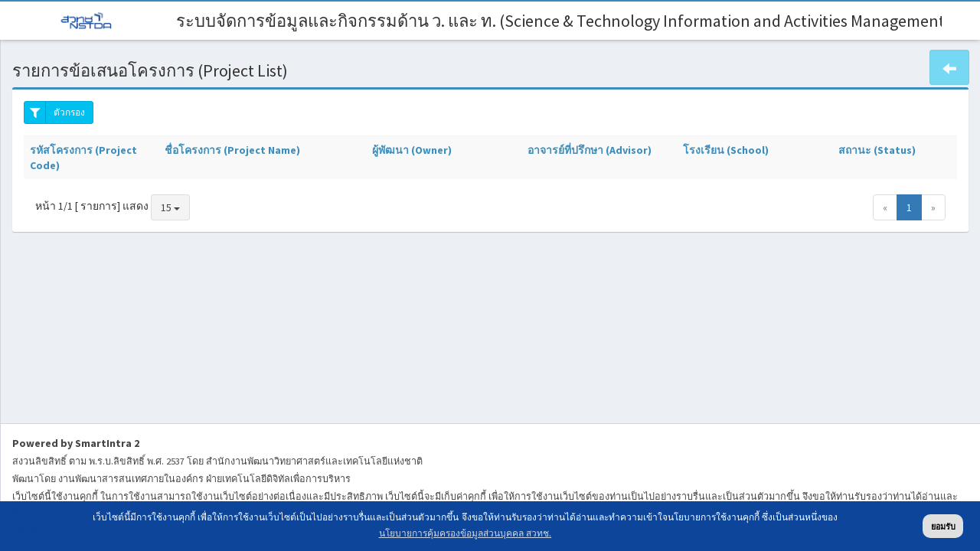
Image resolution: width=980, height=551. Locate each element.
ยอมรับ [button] (943, 527)
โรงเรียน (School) (726, 150)
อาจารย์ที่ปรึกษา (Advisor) (590, 150)
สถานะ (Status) (877, 150)
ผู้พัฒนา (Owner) (412, 150)
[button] (949, 67)
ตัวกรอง (55, 112)
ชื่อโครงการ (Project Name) (232, 150)
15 (170, 207)
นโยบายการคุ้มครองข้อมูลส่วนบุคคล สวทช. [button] (465, 533)
